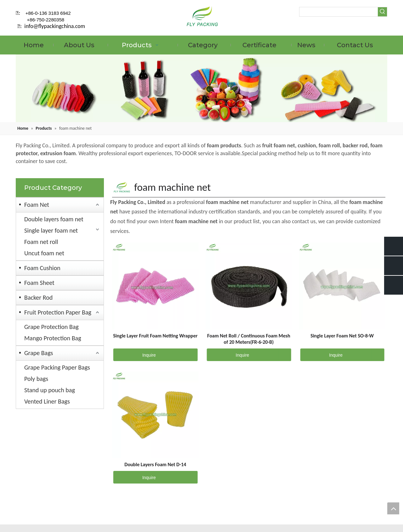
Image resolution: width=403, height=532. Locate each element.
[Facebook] (354, 26)
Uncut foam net (44, 253)
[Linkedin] (364, 26)
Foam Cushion (42, 268)
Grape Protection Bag (51, 327)
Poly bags (36, 379)
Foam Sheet (39, 283)
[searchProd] (339, 12)
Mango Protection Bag (53, 338)
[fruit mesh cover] (201, 88)
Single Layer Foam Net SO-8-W (342, 336)
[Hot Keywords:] (382, 12)
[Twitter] (373, 26)
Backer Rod (38, 297)
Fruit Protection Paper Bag (58, 312)
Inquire (135, 355)
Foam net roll (41, 242)
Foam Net (37, 205)
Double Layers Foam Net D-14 (155, 464)
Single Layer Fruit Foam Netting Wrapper (155, 336)
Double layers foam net (54, 219)
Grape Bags (39, 353)
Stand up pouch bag (50, 390)
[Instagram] (383, 26)
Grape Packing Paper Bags (57, 367)
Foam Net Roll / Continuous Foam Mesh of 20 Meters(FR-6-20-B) (249, 339)
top (393, 508)
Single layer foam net (51, 230)
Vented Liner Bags (47, 401)
